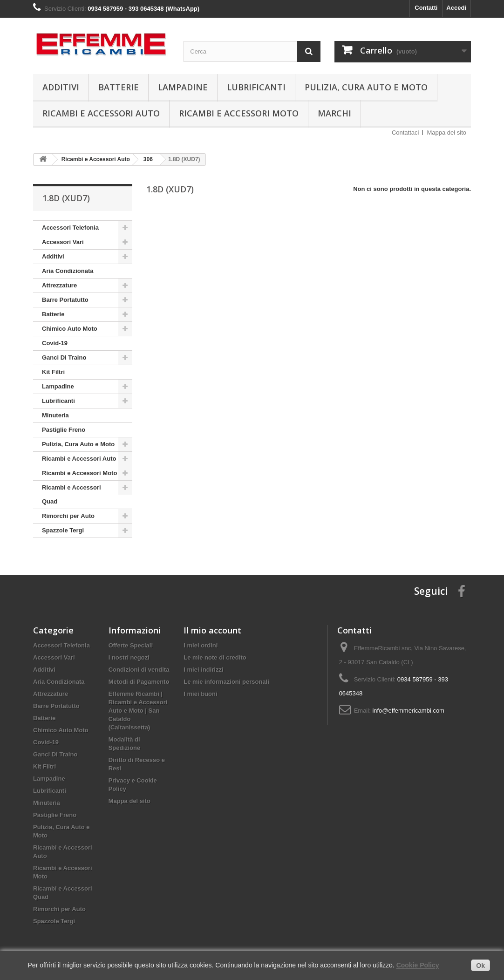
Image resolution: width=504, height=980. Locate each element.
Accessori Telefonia (70, 228)
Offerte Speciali (131, 645)
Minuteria (55, 415)
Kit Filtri (53, 372)
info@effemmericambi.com (408, 711)
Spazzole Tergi (63, 530)
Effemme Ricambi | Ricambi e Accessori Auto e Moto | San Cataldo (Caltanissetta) (138, 711)
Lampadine (183, 87)
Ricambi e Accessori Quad (72, 494)
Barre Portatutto (65, 300)
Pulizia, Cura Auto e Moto (366, 87)
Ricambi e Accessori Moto (239, 113)
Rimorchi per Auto (68, 516)
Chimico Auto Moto (70, 329)
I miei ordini (201, 645)
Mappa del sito (446, 133)
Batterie (119, 87)
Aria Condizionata (68, 271)
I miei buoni (200, 694)
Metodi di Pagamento (139, 682)
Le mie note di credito (215, 657)
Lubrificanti (256, 87)
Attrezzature (59, 285)
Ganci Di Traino (64, 357)
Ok (480, 966)
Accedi (456, 8)
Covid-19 (55, 343)
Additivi (61, 87)
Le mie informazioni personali (226, 682)
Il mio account (212, 630)
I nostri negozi (129, 657)
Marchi (334, 113)
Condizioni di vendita (139, 670)
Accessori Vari (63, 242)
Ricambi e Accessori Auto (101, 113)
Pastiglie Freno (64, 430)
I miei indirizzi (203, 670)
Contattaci (405, 133)
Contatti (426, 8)
